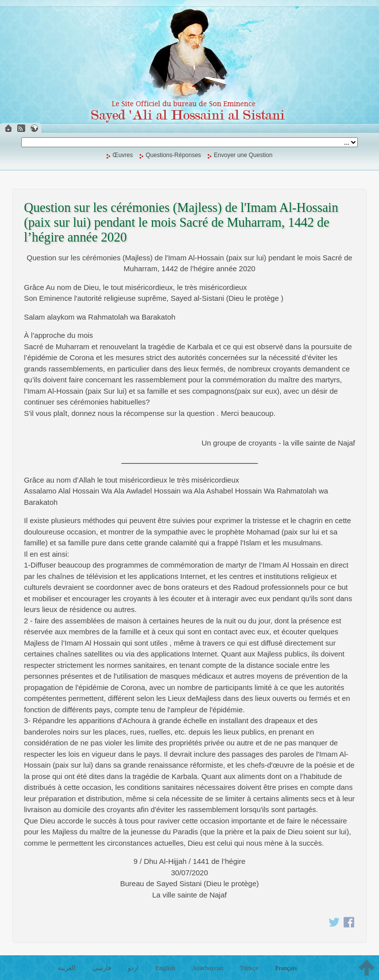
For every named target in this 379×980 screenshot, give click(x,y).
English (165, 968)
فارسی (102, 968)
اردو (133, 968)
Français (286, 968)
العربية (67, 968)
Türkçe (249, 968)
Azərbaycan (208, 968)
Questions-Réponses (173, 155)
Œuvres (123, 155)
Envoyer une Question (243, 155)
